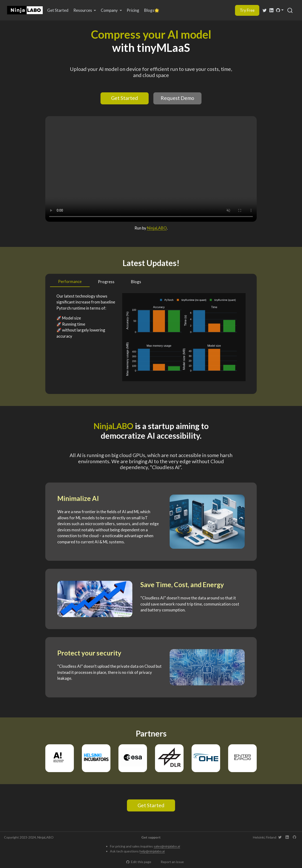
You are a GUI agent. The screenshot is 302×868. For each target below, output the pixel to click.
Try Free (247, 10)
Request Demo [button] (177, 98)
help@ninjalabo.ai (152, 851)
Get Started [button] (125, 98)
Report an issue (170, 862)
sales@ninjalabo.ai (167, 846)
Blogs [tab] (136, 282)
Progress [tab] (106, 282)
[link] (85, 10)
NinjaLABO (157, 228)
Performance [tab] (70, 281)
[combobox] (290, 10)
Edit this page (139, 862)
